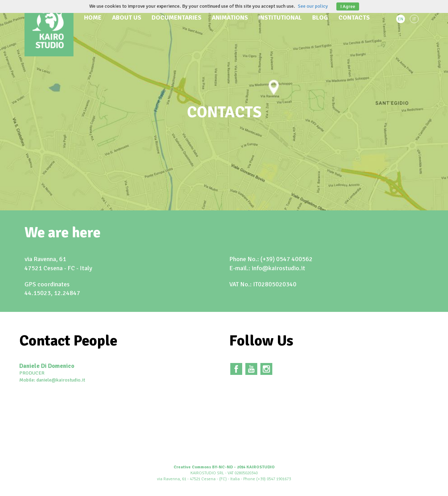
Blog (320, 18)
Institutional (280, 18)
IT (414, 19)
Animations (230, 18)
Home (93, 18)
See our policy (313, 6)
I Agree (348, 6)
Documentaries (176, 18)
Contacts (354, 18)
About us (127, 18)
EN (401, 19)
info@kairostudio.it (278, 268)
